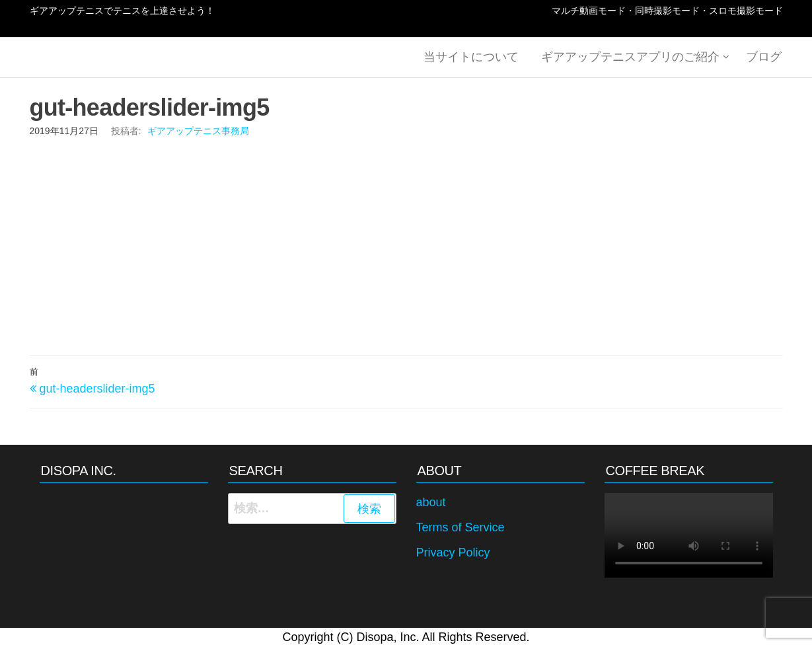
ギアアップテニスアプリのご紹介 (632, 57)
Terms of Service (461, 527)
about (431, 502)
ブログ (765, 57)
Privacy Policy (453, 552)
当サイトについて (475, 57)
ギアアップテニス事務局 (198, 131)
